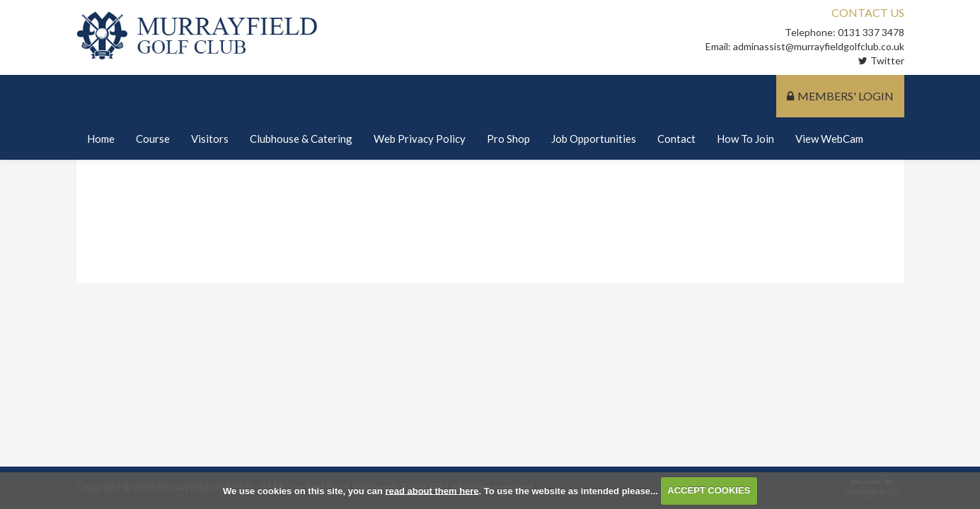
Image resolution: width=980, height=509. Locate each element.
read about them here (432, 490)
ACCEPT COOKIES (709, 490)
